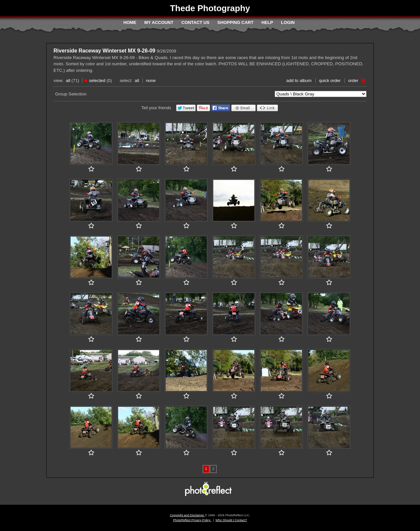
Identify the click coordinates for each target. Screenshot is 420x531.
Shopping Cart (236, 22)
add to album (299, 81)
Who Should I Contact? (231, 520)
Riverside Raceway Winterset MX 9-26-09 (104, 51)
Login (288, 22)
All (68, 81)
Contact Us (195, 22)
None (151, 81)
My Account (159, 22)
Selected (97, 81)
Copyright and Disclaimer (188, 515)
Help (267, 22)
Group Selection (71, 94)
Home (130, 22)
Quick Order (330, 81)
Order (353, 81)
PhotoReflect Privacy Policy (192, 520)
